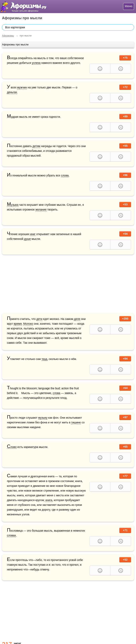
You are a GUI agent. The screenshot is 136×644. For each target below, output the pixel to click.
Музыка (13, 205)
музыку (43, 418)
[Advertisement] (68, 284)
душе (27, 239)
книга (49, 500)
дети (39, 319)
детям (36, 146)
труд (44, 359)
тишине (76, 422)
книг (33, 234)
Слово (12, 447)
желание (41, 210)
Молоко (28, 324)
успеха (36, 63)
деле (77, 319)
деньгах (12, 92)
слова (65, 175)
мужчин (22, 87)
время (18, 324)
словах (11, 535)
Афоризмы (8, 36)
